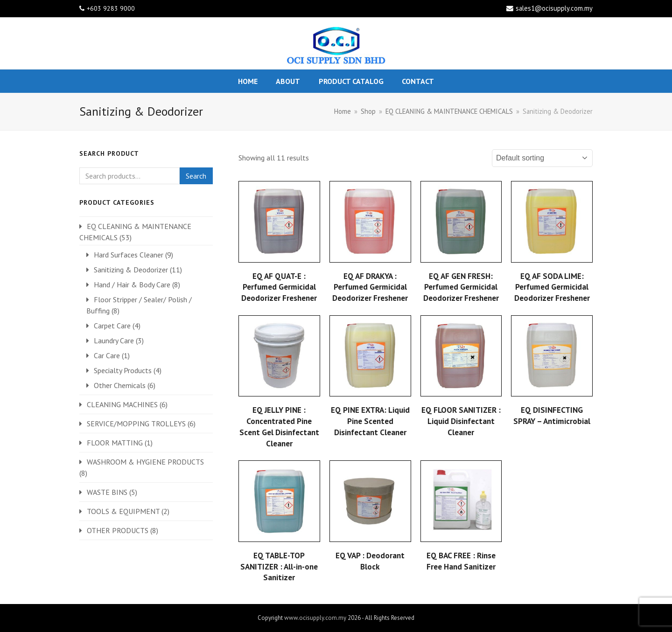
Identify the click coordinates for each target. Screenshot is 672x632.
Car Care (107, 355)
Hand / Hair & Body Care (132, 285)
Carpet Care (112, 326)
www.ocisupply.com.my (315, 618)
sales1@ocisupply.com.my (554, 8)
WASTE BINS (107, 492)
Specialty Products (123, 370)
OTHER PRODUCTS (118, 530)
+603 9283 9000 (111, 8)
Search (196, 176)
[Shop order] (542, 158)
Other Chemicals (120, 385)
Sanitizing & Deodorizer (131, 270)
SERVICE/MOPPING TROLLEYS (136, 424)
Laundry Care (114, 340)
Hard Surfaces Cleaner (129, 255)
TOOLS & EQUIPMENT (123, 511)
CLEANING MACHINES (122, 404)
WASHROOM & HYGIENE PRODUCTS (145, 462)
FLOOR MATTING (115, 443)
